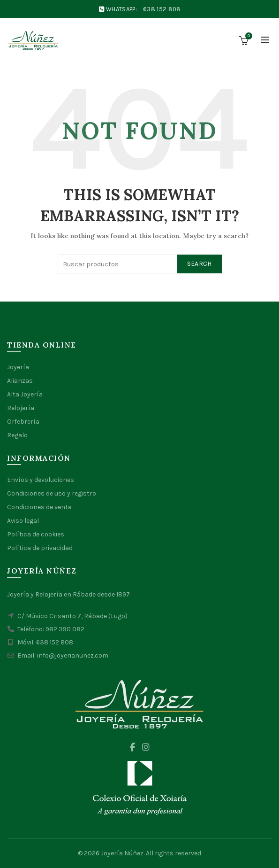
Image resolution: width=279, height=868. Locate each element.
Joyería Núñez (122, 853)
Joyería (18, 367)
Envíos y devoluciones (41, 480)
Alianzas (20, 381)
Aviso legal (23, 521)
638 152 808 (162, 9)
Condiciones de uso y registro (52, 493)
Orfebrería (23, 422)
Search (200, 264)
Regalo (17, 435)
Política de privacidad (40, 548)
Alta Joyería (25, 394)
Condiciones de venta (39, 507)
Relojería (21, 408)
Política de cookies (36, 534)
